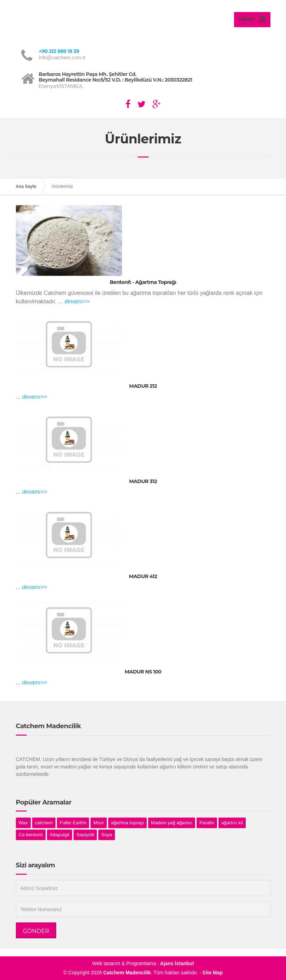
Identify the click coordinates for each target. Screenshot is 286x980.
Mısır (99, 823)
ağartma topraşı (127, 823)
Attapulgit (60, 835)
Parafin (207, 823)
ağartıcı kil (232, 823)
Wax (23, 823)
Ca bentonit (31, 835)
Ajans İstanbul (177, 963)
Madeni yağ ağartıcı (172, 823)
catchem (44, 823)
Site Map (213, 973)
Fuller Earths (73, 823)
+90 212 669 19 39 (59, 51)
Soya (106, 835)
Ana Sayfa (26, 186)
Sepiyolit (85, 835)
